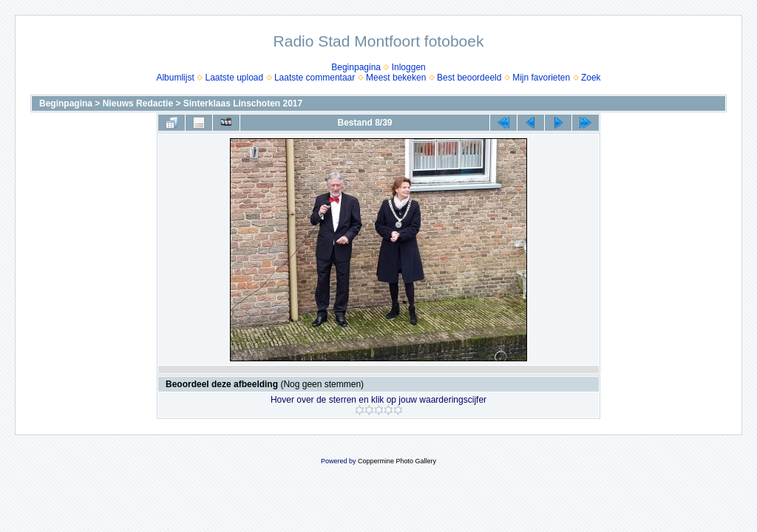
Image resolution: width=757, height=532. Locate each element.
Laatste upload (234, 78)
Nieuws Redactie (138, 103)
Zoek (591, 78)
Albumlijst (175, 78)
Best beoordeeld (469, 78)
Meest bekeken (396, 78)
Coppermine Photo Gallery (397, 461)
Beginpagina (356, 67)
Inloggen (409, 67)
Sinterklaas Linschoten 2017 (243, 103)
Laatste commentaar (315, 78)
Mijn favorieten (541, 78)
